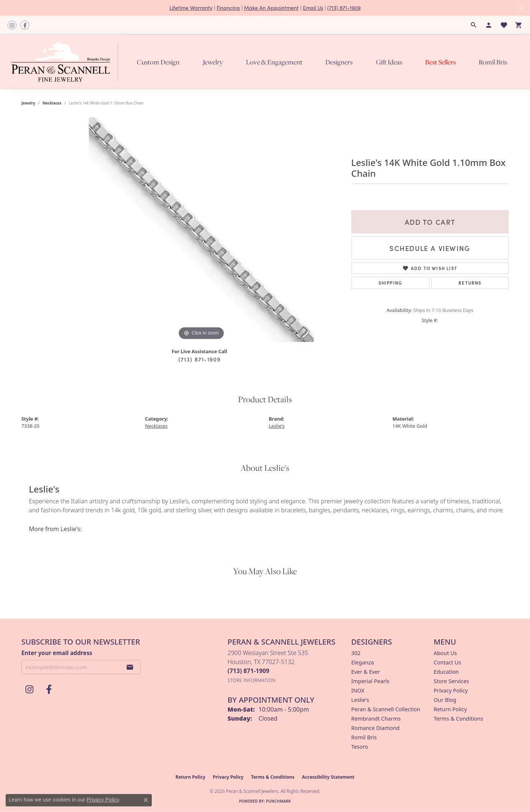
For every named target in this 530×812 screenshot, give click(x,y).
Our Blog (445, 700)
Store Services (451, 681)
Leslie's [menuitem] (360, 700)
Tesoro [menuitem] (360, 747)
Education (446, 672)
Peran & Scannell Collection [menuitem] (386, 709)
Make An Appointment (271, 8)
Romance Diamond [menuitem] (375, 728)
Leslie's (277, 426)
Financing (228, 8)
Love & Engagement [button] (274, 62)
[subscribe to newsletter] (130, 667)
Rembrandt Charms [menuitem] (376, 719)
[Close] (521, 8)
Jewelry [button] (213, 62)
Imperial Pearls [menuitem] (370, 681)
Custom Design (158, 62)
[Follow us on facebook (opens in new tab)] (25, 25)
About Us (445, 653)
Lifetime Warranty (191, 8)
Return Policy (450, 709)
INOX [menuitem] (358, 690)
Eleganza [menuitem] (362, 662)
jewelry (28, 103)
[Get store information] (252, 680)
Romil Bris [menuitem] (364, 737)
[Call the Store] (249, 671)
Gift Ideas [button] (389, 62)
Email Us (313, 8)
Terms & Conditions (458, 719)
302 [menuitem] (356, 653)
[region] (201, 230)
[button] (474, 25)
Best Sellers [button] (440, 62)
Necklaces (52, 103)
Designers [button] (339, 62)
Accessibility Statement (328, 777)
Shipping (391, 283)
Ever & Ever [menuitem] (366, 672)
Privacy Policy (451, 690)
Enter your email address (57, 653)
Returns (470, 283)
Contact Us (447, 662)
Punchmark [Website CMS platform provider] (279, 801)
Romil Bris (493, 62)
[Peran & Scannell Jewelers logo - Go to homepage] (67, 62)
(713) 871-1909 (344, 8)
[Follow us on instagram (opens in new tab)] (12, 25)
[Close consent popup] (146, 800)
